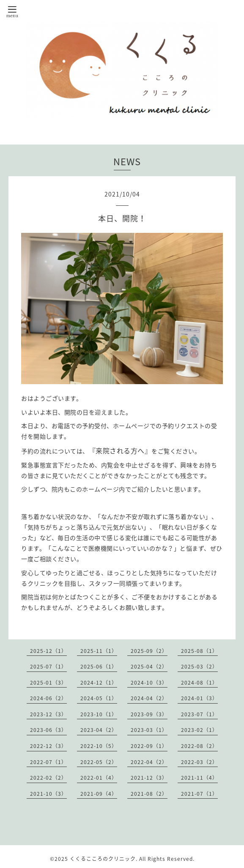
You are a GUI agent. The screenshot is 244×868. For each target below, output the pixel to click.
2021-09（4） (99, 794)
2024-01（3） (199, 698)
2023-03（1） (149, 730)
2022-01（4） (99, 778)
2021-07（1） (199, 794)
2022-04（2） (149, 762)
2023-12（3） (48, 714)
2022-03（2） (199, 762)
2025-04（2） (149, 666)
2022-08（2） (199, 746)
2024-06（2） (48, 698)
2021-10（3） (48, 794)
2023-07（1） (199, 714)
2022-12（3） (48, 746)
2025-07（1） (48, 666)
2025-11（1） (99, 651)
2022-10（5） (99, 746)
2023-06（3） (48, 730)
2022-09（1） (149, 746)
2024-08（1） (199, 682)
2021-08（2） (149, 794)
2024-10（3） (149, 682)
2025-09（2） (149, 651)
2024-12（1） (99, 682)
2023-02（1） (199, 730)
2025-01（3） (48, 682)
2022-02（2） (48, 778)
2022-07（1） (48, 762)
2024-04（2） (149, 698)
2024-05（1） (99, 698)
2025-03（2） (199, 666)
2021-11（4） (199, 778)
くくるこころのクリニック (103, 859)
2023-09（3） (149, 714)
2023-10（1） (99, 714)
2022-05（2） (99, 762)
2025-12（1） (48, 651)
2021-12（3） (149, 778)
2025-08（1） (199, 651)
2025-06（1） (99, 666)
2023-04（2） (99, 730)
